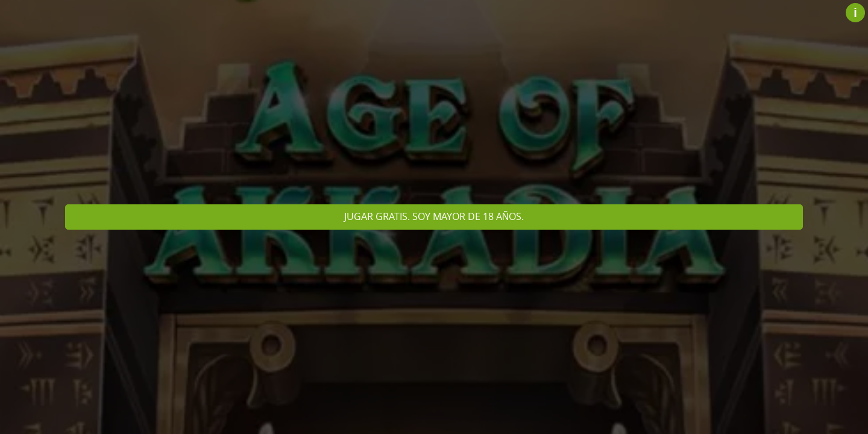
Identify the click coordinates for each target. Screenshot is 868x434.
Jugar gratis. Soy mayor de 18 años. (434, 216)
